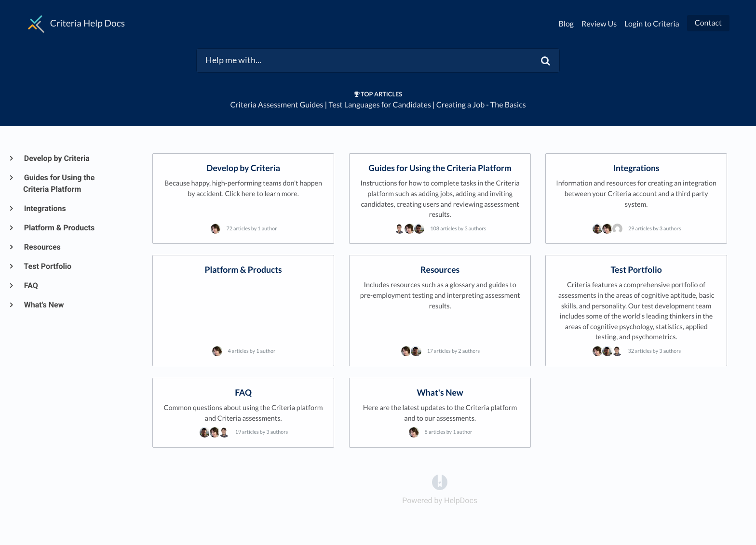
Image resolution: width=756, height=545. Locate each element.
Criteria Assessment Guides (277, 105)
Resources (42, 247)
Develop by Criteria (56, 158)
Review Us (599, 24)
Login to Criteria (652, 24)
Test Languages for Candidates (380, 105)
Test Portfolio (47, 266)
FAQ (31, 286)
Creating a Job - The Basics (481, 105)
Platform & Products (59, 228)
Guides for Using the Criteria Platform (59, 183)
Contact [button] (708, 23)
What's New (44, 305)
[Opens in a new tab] (440, 482)
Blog (567, 24)
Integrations (45, 208)
